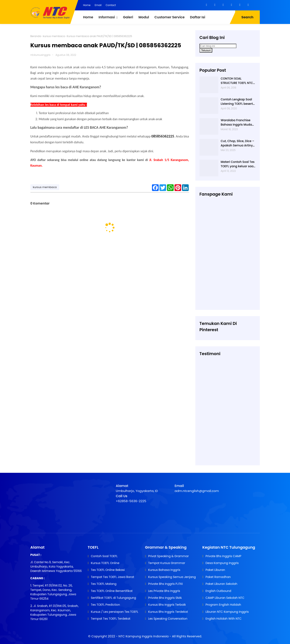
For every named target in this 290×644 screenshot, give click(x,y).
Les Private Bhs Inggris (164, 591)
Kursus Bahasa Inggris (164, 570)
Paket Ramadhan (218, 577)
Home (87, 5)
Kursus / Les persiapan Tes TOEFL (115, 612)
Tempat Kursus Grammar (167, 563)
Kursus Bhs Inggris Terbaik (167, 605)
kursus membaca (54, 36)
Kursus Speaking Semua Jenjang (172, 577)
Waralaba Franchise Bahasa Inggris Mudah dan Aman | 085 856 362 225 (237, 122)
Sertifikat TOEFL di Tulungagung (114, 598)
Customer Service (170, 17)
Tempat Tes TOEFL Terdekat (111, 619)
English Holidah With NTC (224, 619)
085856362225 (163, 136)
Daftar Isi (198, 17)
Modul (144, 17)
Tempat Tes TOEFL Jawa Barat (113, 577)
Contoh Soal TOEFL (104, 556)
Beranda (36, 36)
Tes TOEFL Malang (104, 584)
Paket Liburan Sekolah (222, 584)
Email (98, 5)
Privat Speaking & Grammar (169, 556)
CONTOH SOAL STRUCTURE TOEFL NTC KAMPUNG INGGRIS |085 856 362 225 (238, 81)
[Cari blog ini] (218, 46)
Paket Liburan (215, 570)
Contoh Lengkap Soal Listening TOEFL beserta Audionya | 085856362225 (238, 102)
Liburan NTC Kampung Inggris (227, 612)
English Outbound (218, 591)
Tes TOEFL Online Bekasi (108, 570)
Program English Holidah (223, 605)
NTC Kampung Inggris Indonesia (144, 636)
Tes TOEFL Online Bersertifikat (112, 591)
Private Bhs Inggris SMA (165, 598)
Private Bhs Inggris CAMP (223, 556)
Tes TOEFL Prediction (105, 605)
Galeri (128, 17)
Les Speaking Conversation (168, 619)
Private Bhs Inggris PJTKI (166, 584)
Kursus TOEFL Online (105, 563)
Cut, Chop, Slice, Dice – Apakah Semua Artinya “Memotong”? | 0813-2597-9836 (238, 143)
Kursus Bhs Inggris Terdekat (168, 612)
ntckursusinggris (41, 55)
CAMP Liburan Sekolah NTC (225, 598)
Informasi (107, 17)
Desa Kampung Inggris (222, 563)
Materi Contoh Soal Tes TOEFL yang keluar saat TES (238, 164)
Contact (111, 5)
